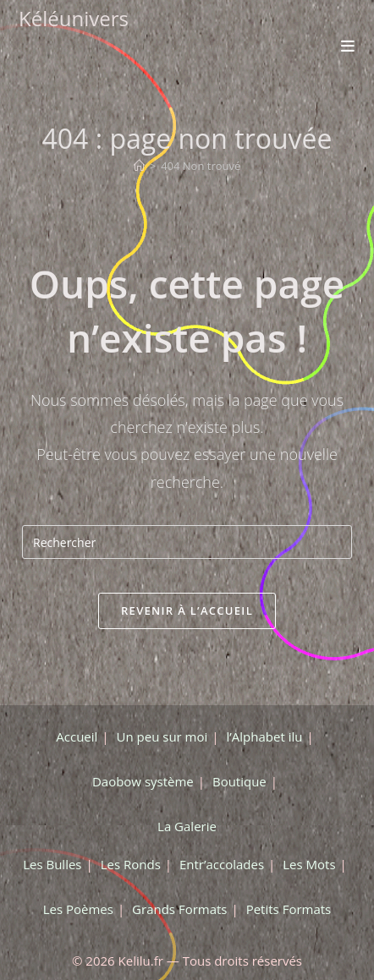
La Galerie (187, 826)
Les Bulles (52, 864)
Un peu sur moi (162, 736)
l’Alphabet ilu (264, 736)
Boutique (239, 781)
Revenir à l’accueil (187, 610)
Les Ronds (131, 864)
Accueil (77, 736)
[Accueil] (139, 166)
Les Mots (309, 864)
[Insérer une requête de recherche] (187, 542)
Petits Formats (289, 909)
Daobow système (143, 781)
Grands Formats (179, 909)
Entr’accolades (222, 864)
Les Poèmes (78, 909)
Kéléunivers (74, 18)
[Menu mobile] (348, 46)
